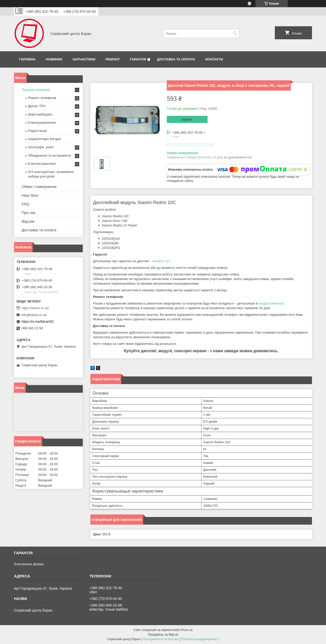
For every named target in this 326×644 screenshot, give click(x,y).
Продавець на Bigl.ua (163, 635)
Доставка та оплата (176, 59)
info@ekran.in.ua (34, 315)
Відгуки (28, 221)
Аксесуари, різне (41, 147)
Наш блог (30, 195)
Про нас (29, 213)
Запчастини (84, 59)
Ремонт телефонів (42, 98)
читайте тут (161, 261)
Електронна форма (29, 564)
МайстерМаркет (40, 114)
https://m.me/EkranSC (38, 321)
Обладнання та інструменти (49, 155)
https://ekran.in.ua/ (35, 308)
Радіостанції (37, 131)
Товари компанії (36, 90)
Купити (187, 119)
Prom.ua (187, 630)
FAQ (25, 204)
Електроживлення (42, 123)
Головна (27, 59)
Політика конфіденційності (200, 639)
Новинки (54, 59)
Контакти (214, 59)
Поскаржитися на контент (161, 639)
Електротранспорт (42, 164)
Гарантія (138, 59)
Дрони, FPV (37, 106)
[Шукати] (235, 34)
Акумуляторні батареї (45, 139)
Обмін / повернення (39, 187)
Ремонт (113, 59)
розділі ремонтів (271, 303)
